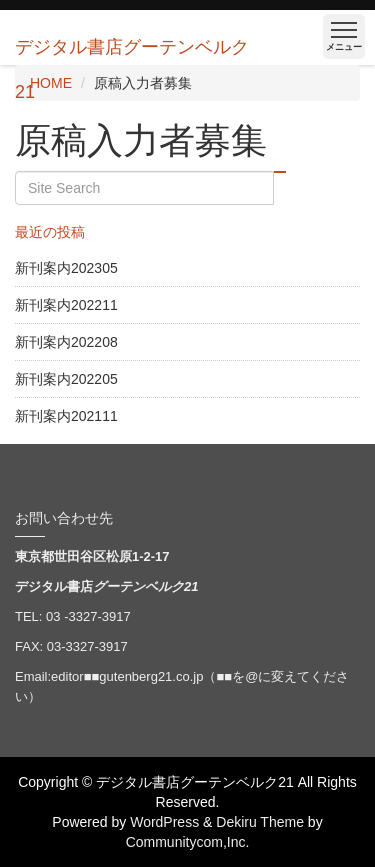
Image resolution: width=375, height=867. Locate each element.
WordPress (164, 822)
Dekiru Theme (260, 822)
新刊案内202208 (66, 342)
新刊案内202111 (66, 416)
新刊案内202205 (66, 379)
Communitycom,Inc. (188, 842)
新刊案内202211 (66, 305)
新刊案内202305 (66, 268)
